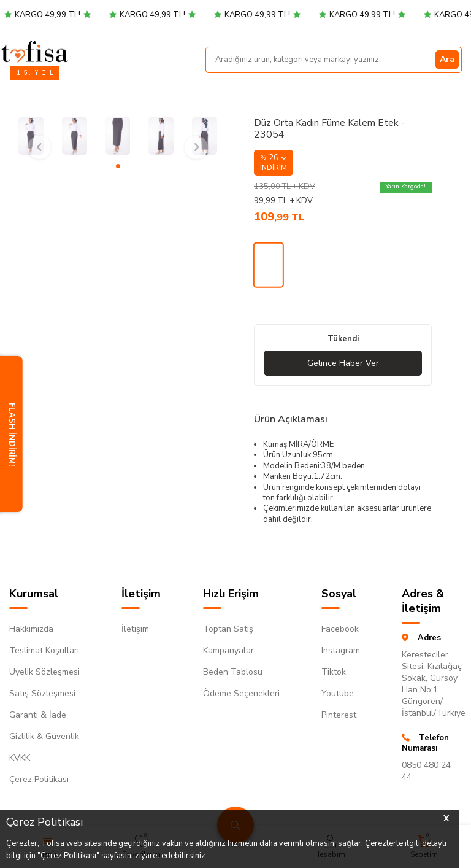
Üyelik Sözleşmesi (44, 672)
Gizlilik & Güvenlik (44, 736)
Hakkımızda (31, 629)
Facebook (340, 629)
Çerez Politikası (39, 779)
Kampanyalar (228, 650)
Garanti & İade (38, 715)
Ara (447, 59)
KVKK (20, 758)
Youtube (338, 693)
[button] (118, 166)
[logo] (35, 51)
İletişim (135, 629)
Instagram (341, 650)
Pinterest (339, 715)
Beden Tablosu (233, 672)
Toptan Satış (228, 629)
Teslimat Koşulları (44, 650)
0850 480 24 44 (426, 771)
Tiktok (334, 672)
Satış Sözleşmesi (42, 693)
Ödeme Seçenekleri (241, 693)
